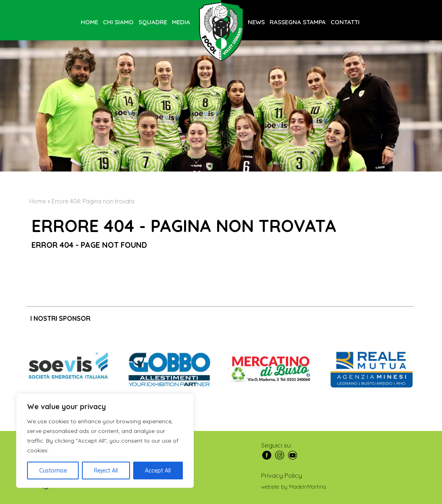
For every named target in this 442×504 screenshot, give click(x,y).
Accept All (158, 471)
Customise (53, 471)
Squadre (153, 22)
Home (89, 22)
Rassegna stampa (298, 22)
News (256, 22)
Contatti (345, 22)
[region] (105, 441)
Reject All (106, 471)
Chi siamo (118, 22)
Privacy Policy (282, 475)
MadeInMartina (308, 487)
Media (181, 22)
